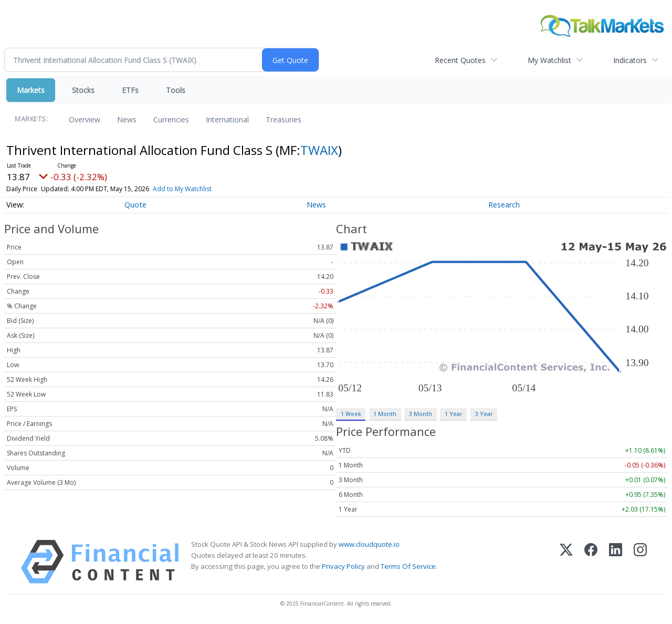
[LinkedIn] (616, 562)
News (127, 119)
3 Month (421, 414)
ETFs (130, 90)
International (227, 119)
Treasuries (283, 119)
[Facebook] (591, 562)
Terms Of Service (408, 566)
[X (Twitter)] (566, 562)
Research (504, 205)
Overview (85, 119)
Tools (176, 90)
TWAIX (319, 150)
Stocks (83, 90)
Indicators (630, 60)
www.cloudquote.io (369, 544)
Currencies (171, 119)
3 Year (484, 414)
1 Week (351, 414)
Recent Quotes (460, 60)
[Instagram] (640, 562)
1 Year (454, 414)
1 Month (385, 414)
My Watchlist (549, 60)
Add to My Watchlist (182, 189)
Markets (31, 90)
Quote (135, 205)
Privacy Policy (343, 566)
